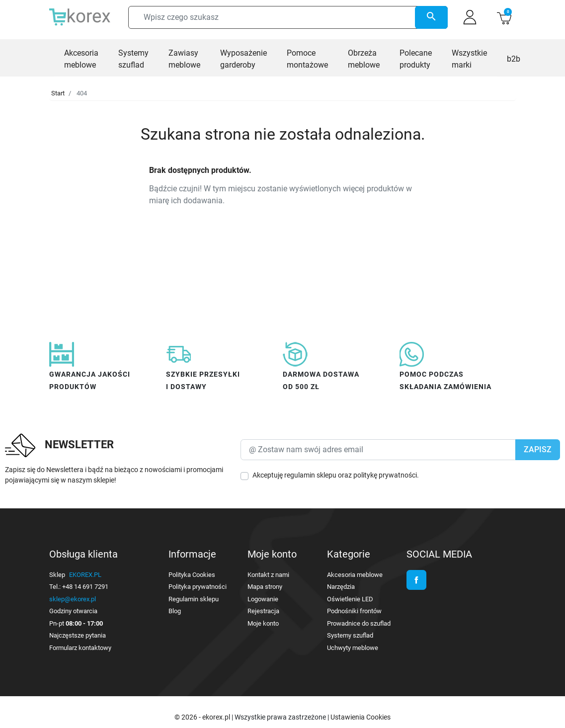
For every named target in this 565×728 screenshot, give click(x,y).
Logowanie (263, 599)
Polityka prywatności (198, 587)
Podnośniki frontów (354, 611)
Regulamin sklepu (194, 599)
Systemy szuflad (350, 635)
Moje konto (263, 623)
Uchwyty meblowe (353, 648)
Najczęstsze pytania (78, 635)
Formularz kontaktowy (80, 648)
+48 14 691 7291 (85, 587)
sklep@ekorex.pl (73, 599)
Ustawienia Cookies (361, 717)
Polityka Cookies (192, 575)
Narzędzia (341, 587)
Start (58, 93)
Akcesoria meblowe (355, 575)
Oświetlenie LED (350, 599)
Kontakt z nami (268, 575)
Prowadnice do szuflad (359, 623)
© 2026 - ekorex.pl (203, 717)
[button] (504, 17)
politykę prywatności (385, 475)
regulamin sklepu (310, 475)
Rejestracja (263, 611)
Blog (175, 611)
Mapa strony (265, 587)
